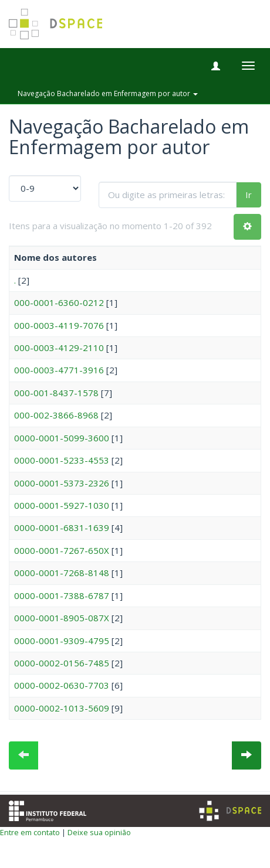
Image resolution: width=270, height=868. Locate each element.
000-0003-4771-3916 (59, 370)
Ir (249, 195)
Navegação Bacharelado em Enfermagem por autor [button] (108, 93)
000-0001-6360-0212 (59, 302)
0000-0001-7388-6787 (62, 595)
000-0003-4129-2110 (59, 348)
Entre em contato (30, 832)
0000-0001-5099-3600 (62, 438)
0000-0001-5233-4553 (62, 460)
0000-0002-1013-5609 (62, 708)
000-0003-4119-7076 (59, 325)
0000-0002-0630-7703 (62, 685)
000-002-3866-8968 (56, 415)
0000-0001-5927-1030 (62, 505)
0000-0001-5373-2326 (62, 483)
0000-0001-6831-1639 (62, 527)
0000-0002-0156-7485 (62, 663)
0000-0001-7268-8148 (62, 573)
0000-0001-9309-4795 (62, 641)
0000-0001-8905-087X (62, 618)
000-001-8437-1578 (56, 393)
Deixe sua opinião (99, 832)
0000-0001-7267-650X (62, 550)
